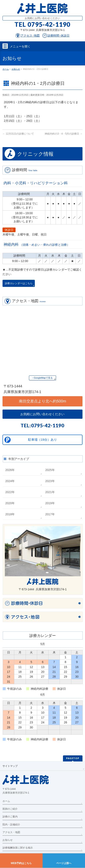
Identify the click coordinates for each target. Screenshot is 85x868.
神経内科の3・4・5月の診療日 (63, 134)
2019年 (50, 503)
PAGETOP (73, 758)
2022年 (10, 492)
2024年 (10, 481)
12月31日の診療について (18, 134)
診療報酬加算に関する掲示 (18, 848)
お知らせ (8, 840)
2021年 (50, 492)
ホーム (6, 801)
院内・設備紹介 (11, 825)
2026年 (10, 470)
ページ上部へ (64, 863)
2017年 (50, 514)
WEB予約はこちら (21, 863)
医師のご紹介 (10, 809)
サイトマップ (10, 766)
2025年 (50, 470)
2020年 (10, 503)
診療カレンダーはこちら (19, 283)
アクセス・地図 (11, 832)
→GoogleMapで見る (42, 378)
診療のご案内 (10, 817)
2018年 (10, 514)
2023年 (50, 481)
